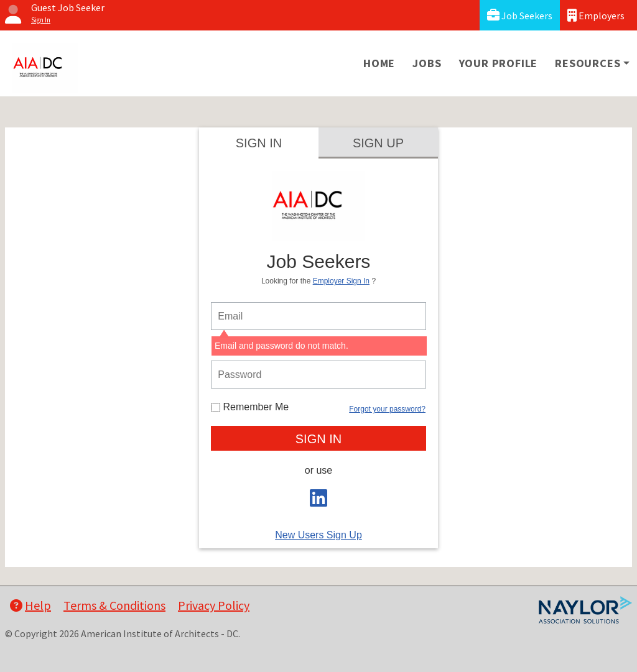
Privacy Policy (214, 605)
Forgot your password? (387, 409)
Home (379, 63)
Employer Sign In (341, 281)
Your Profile (499, 63)
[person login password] (318, 375)
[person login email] (318, 316)
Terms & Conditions (114, 605)
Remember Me (250, 407)
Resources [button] (588, 63)
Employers (596, 15)
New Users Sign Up (318, 535)
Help (30, 605)
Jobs (427, 63)
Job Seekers (520, 15)
